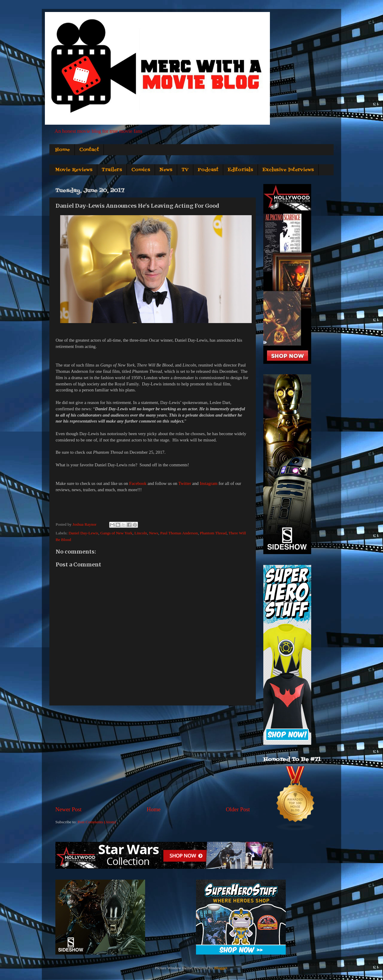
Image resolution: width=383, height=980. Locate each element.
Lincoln (141, 533)
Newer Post (69, 809)
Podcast (208, 170)
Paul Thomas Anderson (179, 533)
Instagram (208, 483)
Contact (89, 150)
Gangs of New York (116, 533)
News (166, 170)
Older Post (238, 809)
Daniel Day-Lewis (83, 533)
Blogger (221, 968)
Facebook (138, 483)
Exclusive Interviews (288, 170)
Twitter (185, 483)
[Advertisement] (153, 756)
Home (63, 150)
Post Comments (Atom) (97, 822)
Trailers (112, 170)
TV (185, 170)
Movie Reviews (74, 170)
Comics (141, 170)
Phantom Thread (213, 533)
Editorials (240, 170)
